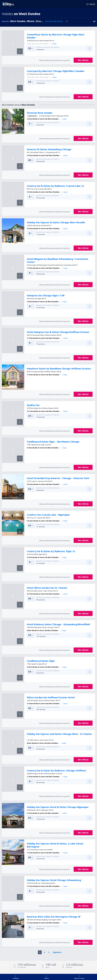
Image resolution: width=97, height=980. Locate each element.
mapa (54, 44)
